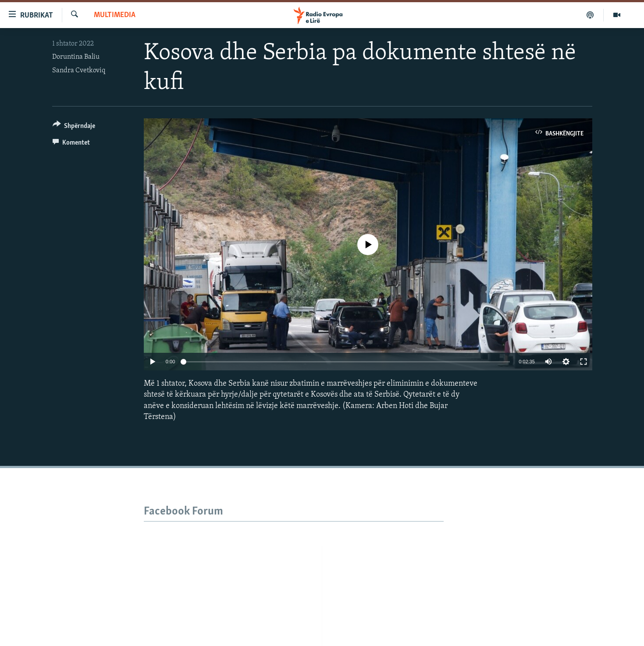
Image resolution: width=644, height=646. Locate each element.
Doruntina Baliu (76, 57)
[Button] (74, 127)
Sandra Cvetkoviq (79, 71)
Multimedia (115, 15)
